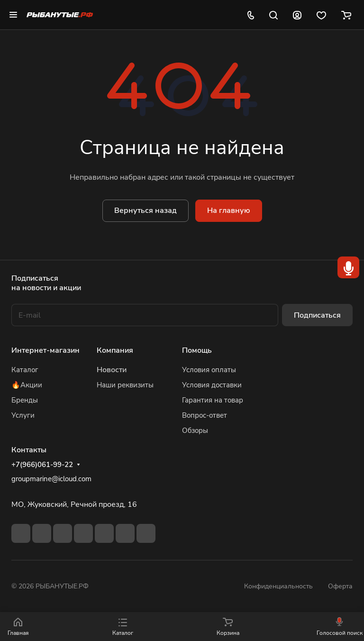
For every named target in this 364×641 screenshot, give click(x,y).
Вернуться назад (146, 211)
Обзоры (195, 430)
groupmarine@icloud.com (51, 479)
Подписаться (317, 315)
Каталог (25, 370)
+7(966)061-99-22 (42, 465)
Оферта (340, 586)
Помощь (197, 350)
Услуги (23, 415)
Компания (115, 350)
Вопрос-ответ (205, 415)
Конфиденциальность (278, 586)
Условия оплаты (209, 370)
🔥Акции (27, 385)
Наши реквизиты (125, 385)
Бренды (25, 400)
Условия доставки (212, 385)
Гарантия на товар (213, 400)
